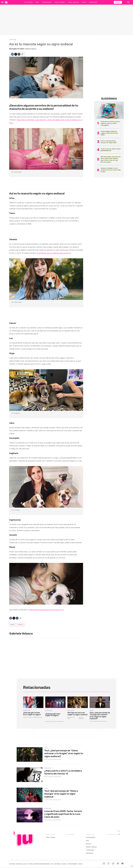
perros (13, 625)
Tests (91, 711)
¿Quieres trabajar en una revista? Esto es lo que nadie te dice (111, 170)
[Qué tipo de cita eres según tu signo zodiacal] (78, 702)
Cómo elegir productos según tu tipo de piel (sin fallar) (109, 133)
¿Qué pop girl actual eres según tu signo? (32, 714)
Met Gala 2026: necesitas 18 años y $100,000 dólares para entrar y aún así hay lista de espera (111, 159)
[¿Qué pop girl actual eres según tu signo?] (33, 702)
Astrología (93, 2)
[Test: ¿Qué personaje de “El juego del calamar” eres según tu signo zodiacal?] (100, 702)
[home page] (6, 2)
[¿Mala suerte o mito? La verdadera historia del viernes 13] (30, 775)
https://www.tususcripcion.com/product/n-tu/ (47, 610)
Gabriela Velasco (31, 49)
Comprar (118, 2)
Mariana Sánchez (38, 717)
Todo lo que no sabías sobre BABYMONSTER (111, 150)
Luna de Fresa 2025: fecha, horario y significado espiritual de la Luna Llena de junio (63, 814)
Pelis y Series (60, 2)
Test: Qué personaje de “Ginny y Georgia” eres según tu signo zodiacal (63, 794)
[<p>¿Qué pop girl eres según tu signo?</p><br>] (55, 702)
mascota (21, 625)
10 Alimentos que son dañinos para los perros (54, 253)
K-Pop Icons (28, 2)
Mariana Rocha (103, 721)
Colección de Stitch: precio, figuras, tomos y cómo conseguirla (110, 123)
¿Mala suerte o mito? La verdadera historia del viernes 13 (63, 774)
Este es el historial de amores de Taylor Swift (109, 142)
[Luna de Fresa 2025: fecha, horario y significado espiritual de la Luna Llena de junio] (30, 815)
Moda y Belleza (74, 2)
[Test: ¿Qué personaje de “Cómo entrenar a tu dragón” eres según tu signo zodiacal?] (30, 755)
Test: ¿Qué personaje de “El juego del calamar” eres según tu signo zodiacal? (100, 716)
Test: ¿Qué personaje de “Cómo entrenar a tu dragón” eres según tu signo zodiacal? (63, 753)
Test (37, 2)
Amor (84, 2)
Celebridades (47, 2)
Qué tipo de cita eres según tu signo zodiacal (77, 714)
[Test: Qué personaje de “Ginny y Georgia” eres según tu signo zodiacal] (30, 795)
